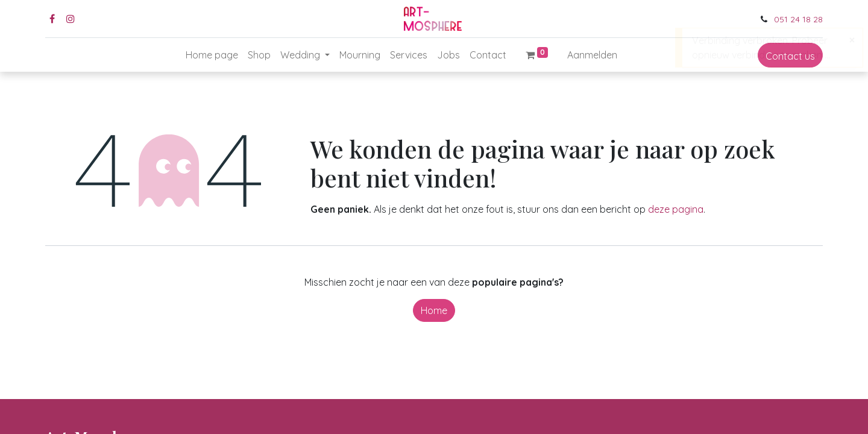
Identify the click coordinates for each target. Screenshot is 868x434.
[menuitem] (212, 55)
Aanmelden (592, 55)
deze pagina (676, 209)
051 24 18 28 (798, 19)
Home (434, 310)
